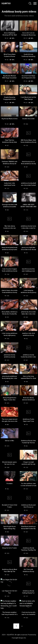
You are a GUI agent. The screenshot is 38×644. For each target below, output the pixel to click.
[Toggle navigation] (35, 3)
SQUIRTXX (6, 3)
